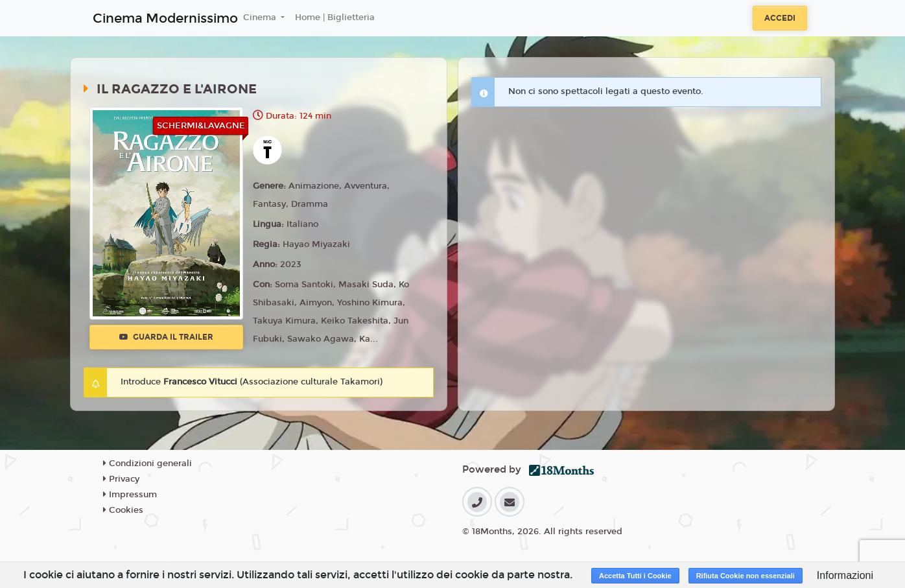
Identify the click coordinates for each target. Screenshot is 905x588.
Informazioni (845, 575)
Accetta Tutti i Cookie (635, 576)
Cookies (123, 510)
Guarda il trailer (166, 337)
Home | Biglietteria (335, 18)
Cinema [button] (261, 18)
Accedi (780, 18)
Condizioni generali (147, 464)
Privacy (121, 479)
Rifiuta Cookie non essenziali (746, 576)
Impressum (130, 495)
